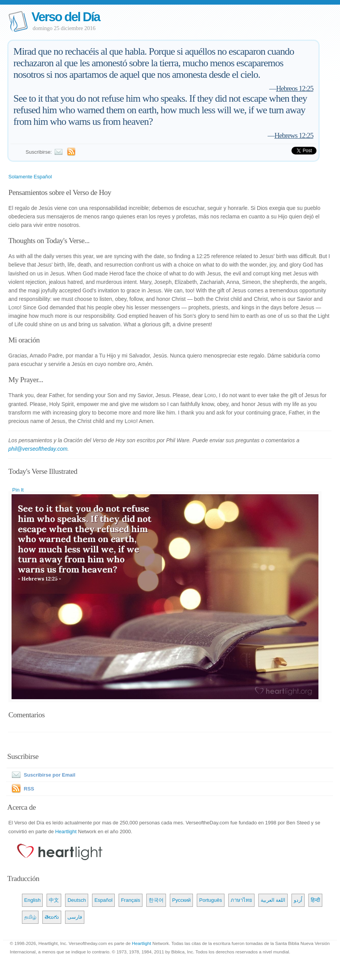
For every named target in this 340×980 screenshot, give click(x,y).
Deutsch (77, 900)
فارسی (75, 917)
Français (131, 900)
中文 (54, 900)
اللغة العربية (273, 900)
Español (103, 900)
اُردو (298, 900)
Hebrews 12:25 (294, 135)
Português (210, 900)
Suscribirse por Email (42, 775)
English (33, 900)
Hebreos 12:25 (295, 88)
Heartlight (66, 831)
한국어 (156, 900)
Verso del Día (66, 17)
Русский (181, 900)
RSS (29, 789)
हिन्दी (315, 900)
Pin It (18, 490)
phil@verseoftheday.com (38, 449)
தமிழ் (30, 917)
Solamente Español (30, 177)
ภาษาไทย (241, 900)
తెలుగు (52, 917)
